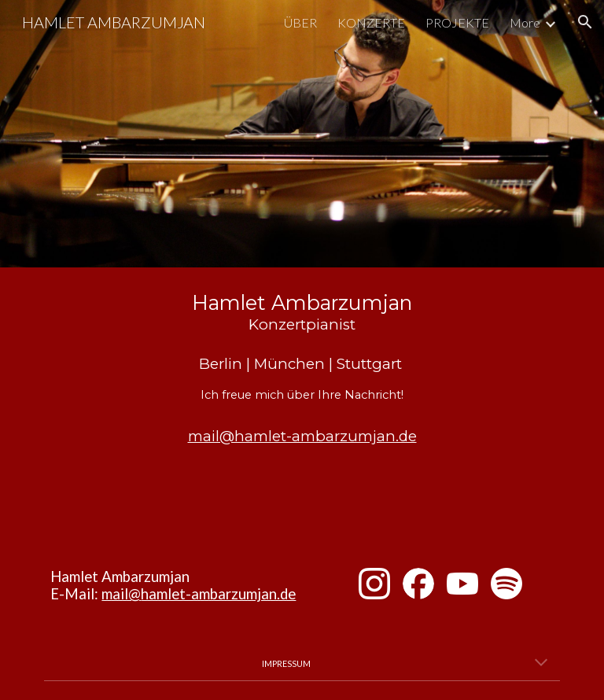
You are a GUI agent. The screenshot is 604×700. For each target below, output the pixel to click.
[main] (302, 370)
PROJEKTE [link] (457, 22)
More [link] (525, 22)
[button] (585, 22)
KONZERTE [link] (371, 22)
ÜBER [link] (300, 22)
